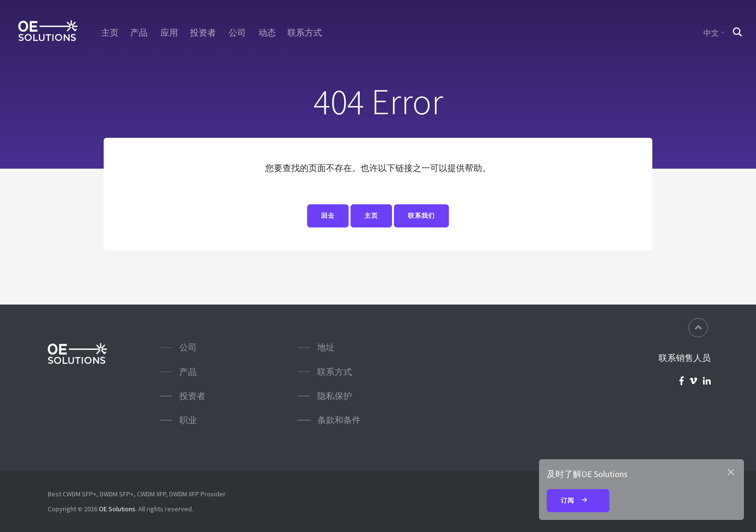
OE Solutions (117, 509)
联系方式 (305, 33)
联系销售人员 (685, 358)
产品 (139, 33)
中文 (711, 33)
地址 (326, 347)
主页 (109, 33)
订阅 (578, 501)
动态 (267, 33)
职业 (188, 420)
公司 (237, 33)
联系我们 (421, 216)
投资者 (203, 33)
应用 (169, 33)
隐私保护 (335, 396)
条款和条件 (339, 420)
